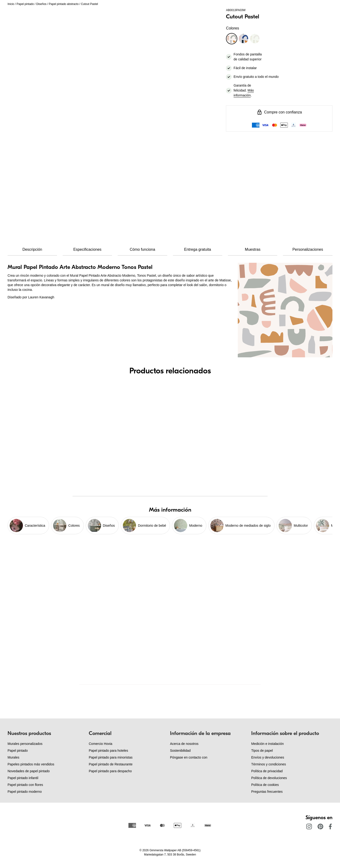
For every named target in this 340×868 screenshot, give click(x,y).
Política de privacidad (267, 771)
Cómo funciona (143, 249)
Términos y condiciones (269, 764)
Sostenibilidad (180, 751)
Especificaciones (87, 249)
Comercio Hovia (101, 744)
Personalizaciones (308, 249)
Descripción (32, 249)
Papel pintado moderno (25, 792)
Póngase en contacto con (189, 757)
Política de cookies (265, 785)
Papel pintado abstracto (64, 4)
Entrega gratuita (198, 249)
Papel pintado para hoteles (108, 751)
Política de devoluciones (269, 778)
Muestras (253, 249)
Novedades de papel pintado (29, 771)
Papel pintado (25, 4)
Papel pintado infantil (23, 778)
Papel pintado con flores (25, 785)
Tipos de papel (262, 751)
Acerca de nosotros (184, 744)
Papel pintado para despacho (110, 771)
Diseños (41, 4)
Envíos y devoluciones (268, 757)
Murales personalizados (25, 744)
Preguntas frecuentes (267, 792)
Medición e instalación (268, 744)
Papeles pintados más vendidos (31, 764)
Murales (13, 757)
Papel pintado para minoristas (111, 757)
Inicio (11, 4)
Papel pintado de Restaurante (111, 764)
